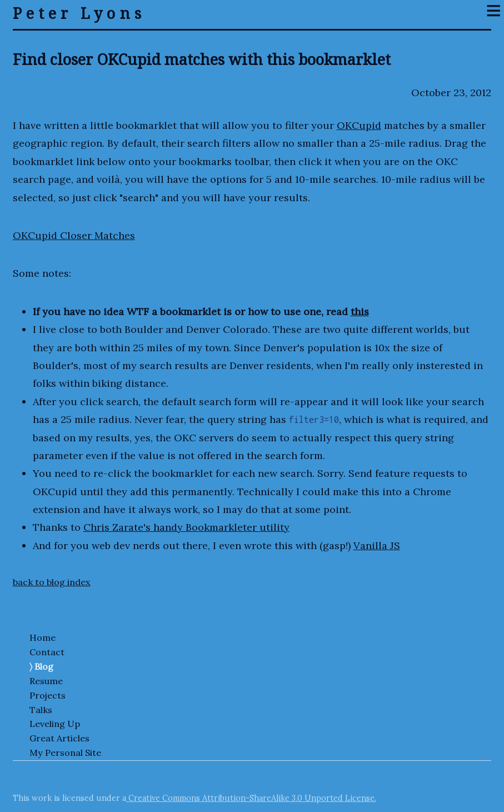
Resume (46, 681)
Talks (41, 710)
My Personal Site (65, 753)
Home (43, 637)
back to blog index (52, 582)
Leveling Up (55, 724)
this (360, 312)
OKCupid (359, 125)
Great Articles (59, 738)
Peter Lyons (79, 13)
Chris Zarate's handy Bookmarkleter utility (186, 527)
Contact (47, 652)
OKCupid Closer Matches (74, 235)
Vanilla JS (377, 546)
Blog (44, 666)
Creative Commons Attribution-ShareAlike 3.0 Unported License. (251, 798)
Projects (48, 695)
